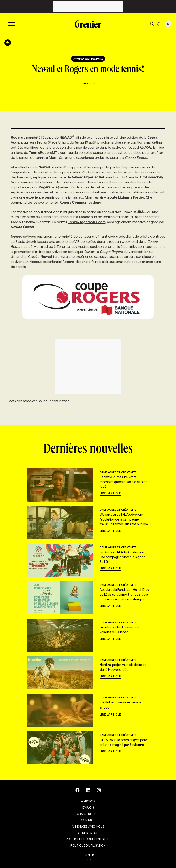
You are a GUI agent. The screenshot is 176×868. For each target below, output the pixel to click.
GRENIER (88, 855)
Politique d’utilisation (88, 845)
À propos (88, 801)
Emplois (88, 807)
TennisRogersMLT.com (87, 222)
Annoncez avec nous (88, 826)
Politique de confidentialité (88, 839)
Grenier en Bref (88, 833)
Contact (88, 820)
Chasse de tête (88, 814)
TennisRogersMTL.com (48, 153)
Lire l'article (110, 493)
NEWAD (67, 137)
